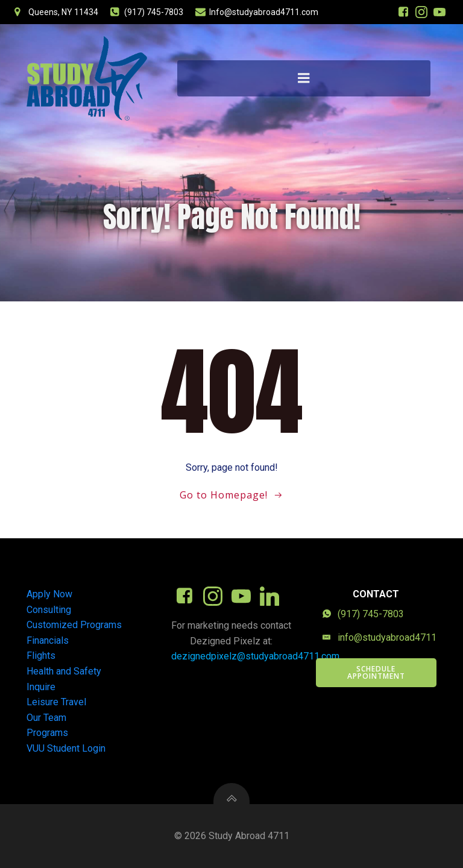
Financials (48, 640)
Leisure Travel (56, 702)
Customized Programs (74, 625)
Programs (47, 733)
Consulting (49, 610)
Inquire (41, 687)
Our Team (46, 718)
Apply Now (49, 594)
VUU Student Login (66, 748)
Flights (41, 656)
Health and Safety (64, 671)
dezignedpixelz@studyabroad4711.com (255, 656)
